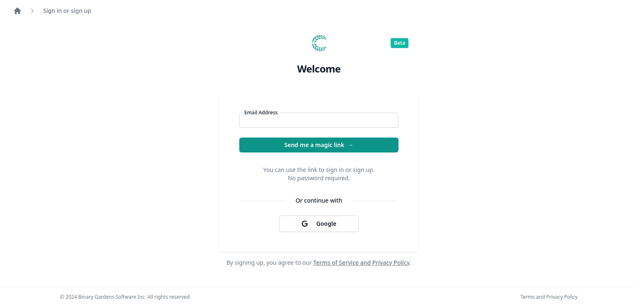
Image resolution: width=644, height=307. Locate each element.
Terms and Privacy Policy (549, 297)
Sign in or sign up (67, 11)
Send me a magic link (319, 145)
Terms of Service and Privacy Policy (362, 262)
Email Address (261, 113)
